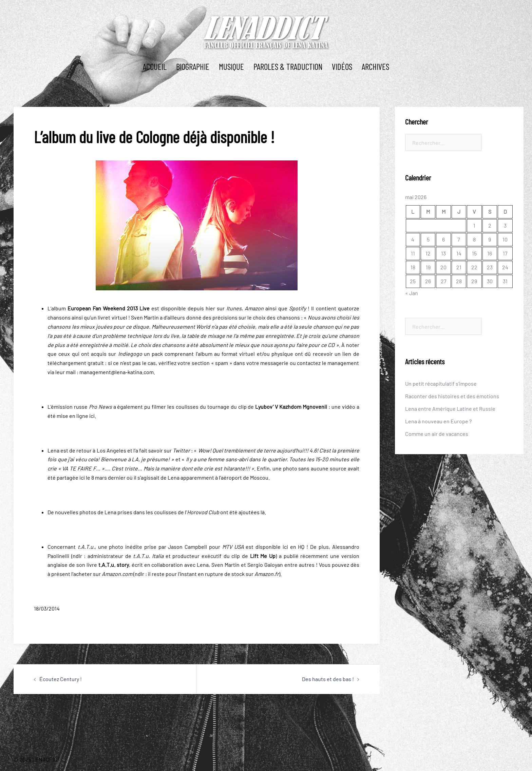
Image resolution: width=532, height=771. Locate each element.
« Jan (412, 293)
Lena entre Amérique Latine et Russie (450, 409)
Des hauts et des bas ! (328, 679)
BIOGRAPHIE (193, 66)
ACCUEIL (155, 66)
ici (92, 416)
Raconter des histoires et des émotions (452, 396)
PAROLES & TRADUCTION (288, 66)
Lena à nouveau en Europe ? (438, 421)
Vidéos (342, 66)
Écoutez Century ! (61, 679)
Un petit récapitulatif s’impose (441, 383)
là (263, 512)
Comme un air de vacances (437, 434)
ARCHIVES (375, 66)
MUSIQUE (231, 66)
